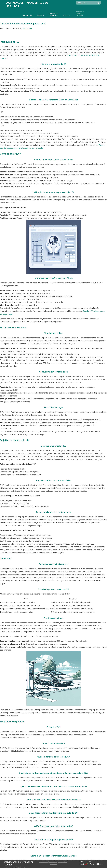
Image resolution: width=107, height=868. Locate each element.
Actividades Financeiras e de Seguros (27, 4)
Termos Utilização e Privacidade (58, 862)
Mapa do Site (53, 864)
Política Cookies (44, 862)
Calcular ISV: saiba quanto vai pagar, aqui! (23, 24)
